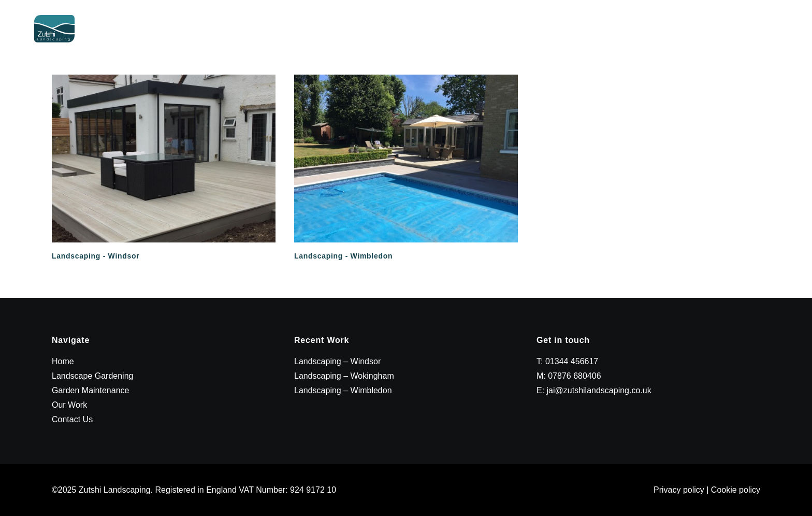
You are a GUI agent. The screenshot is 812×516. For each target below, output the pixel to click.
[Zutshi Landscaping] (55, 40)
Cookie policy (736, 490)
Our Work (704, 40)
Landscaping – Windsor (337, 361)
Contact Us (769, 40)
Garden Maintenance (616, 40)
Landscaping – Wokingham (344, 376)
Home (419, 40)
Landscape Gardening (500, 40)
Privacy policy (679, 490)
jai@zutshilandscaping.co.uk (599, 390)
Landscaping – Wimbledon (343, 390)
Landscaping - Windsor (96, 256)
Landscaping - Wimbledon (343, 256)
